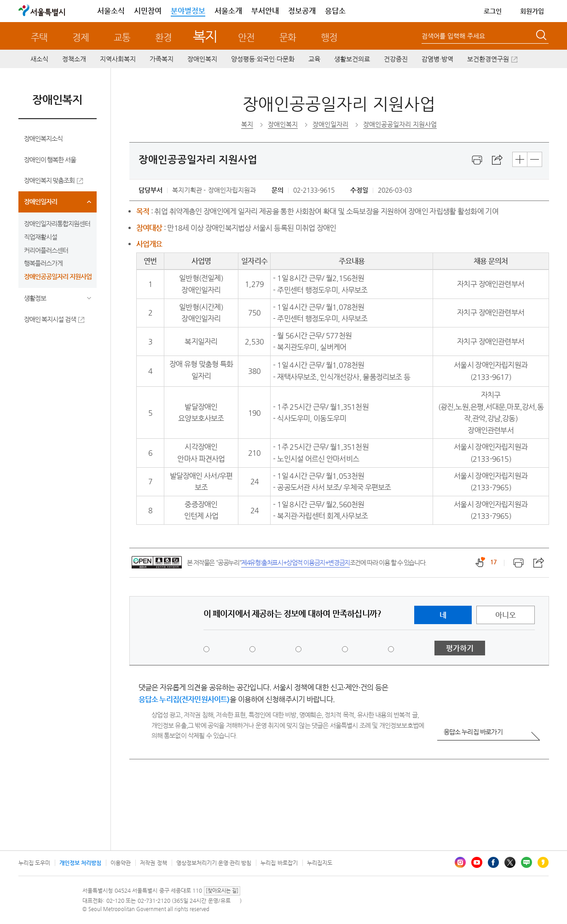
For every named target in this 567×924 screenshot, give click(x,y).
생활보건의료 (352, 59)
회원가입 (532, 11)
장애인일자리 (40, 201)
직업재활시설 (40, 237)
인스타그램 (460, 862)
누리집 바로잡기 (279, 863)
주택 (39, 37)
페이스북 (493, 862)
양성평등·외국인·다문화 (263, 59)
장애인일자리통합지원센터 (57, 224)
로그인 (493, 11)
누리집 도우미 (34, 863)
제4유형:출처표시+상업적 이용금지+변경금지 (295, 562)
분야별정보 (188, 11)
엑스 (510, 862)
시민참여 (148, 11)
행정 (329, 37)
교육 (314, 59)
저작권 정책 (153, 863)
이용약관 (121, 863)
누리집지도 (320, 863)
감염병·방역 (437, 59)
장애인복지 (202, 59)
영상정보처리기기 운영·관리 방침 (214, 863)
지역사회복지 (118, 59)
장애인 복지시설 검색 (50, 319)
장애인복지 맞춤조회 (49, 180)
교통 (122, 37)
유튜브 (477, 862)
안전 (246, 37)
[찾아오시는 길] (222, 891)
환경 (163, 37)
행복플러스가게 (43, 263)
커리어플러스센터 (46, 250)
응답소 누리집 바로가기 (473, 732)
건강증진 (396, 59)
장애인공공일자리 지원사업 (58, 276)
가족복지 (162, 59)
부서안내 (265, 11)
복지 (205, 36)
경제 (81, 37)
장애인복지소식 (43, 138)
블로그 (526, 862)
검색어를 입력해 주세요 (453, 36)
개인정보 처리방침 (80, 863)
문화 (288, 37)
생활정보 (35, 298)
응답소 (335, 11)
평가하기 (460, 648)
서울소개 (228, 11)
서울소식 (111, 11)
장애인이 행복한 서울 (50, 160)
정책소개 (74, 59)
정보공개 (302, 11)
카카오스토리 (543, 862)
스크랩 (498, 160)
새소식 (39, 59)
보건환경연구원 (488, 59)
